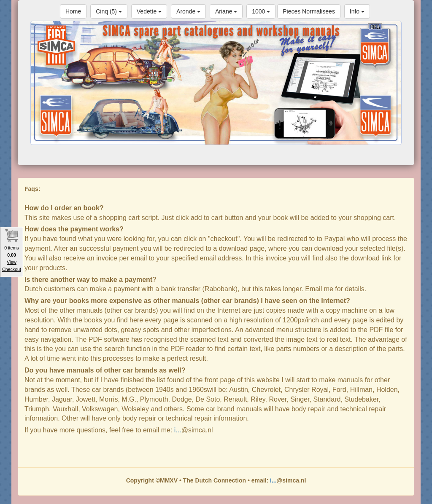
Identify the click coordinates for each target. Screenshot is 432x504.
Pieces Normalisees (309, 11)
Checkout (12, 269)
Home (73, 11)
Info (357, 11)
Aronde (188, 11)
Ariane (226, 11)
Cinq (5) (109, 11)
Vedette (149, 11)
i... (178, 430)
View (12, 262)
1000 (261, 11)
